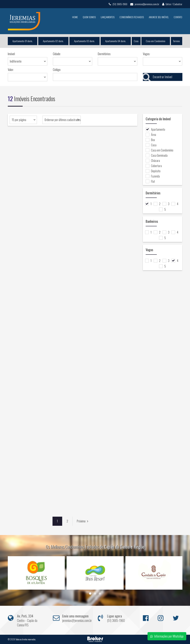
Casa (136, 41)
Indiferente (16, 61)
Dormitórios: (104, 54)
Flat (150, 181)
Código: (57, 70)
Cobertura (154, 166)
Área (151, 135)
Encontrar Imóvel (158, 77)
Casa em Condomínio (156, 41)
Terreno (177, 41)
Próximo (82, 521)
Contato (178, 17)
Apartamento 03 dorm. (84, 41)
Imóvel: (12, 54)
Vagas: (146, 54)
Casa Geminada (157, 155)
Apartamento (155, 129)
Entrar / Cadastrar (172, 4)
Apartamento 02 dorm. (53, 41)
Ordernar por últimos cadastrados (63, 120)
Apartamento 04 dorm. (116, 41)
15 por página (19, 120)
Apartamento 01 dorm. (23, 41)
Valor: (11, 70)
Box (150, 140)
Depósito (153, 171)
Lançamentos (108, 17)
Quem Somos (89, 17)
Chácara (153, 161)
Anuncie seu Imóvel (159, 17)
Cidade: (57, 54)
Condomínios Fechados (132, 17)
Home (75, 17)
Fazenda (153, 176)
